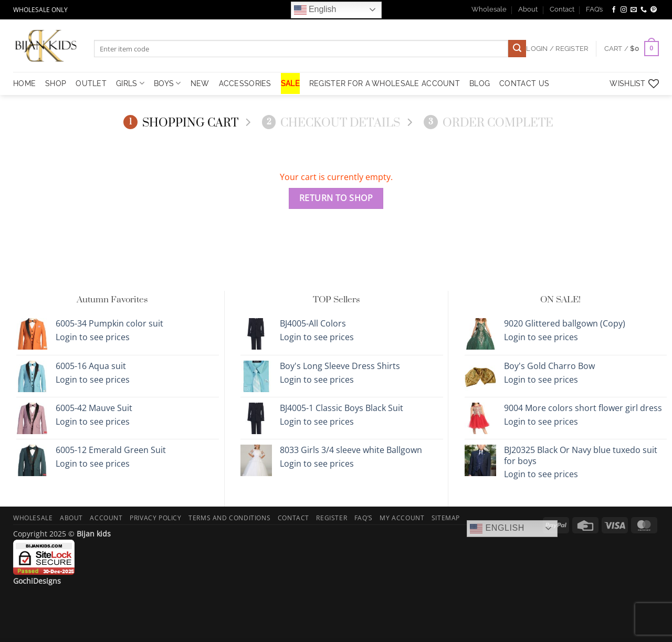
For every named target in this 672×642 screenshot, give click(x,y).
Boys (167, 83)
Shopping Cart (181, 123)
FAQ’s (594, 9)
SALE (290, 83)
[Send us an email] (634, 10)
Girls (130, 83)
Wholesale (489, 9)
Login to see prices (93, 337)
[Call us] (644, 10)
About (528, 9)
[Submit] (517, 49)
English (315, 10)
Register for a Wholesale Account (385, 83)
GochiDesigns (37, 581)
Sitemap (446, 518)
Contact (562, 9)
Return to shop (336, 198)
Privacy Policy (156, 518)
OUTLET (91, 83)
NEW (200, 83)
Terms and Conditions (229, 518)
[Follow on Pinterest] (654, 10)
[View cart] (632, 49)
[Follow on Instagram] (624, 10)
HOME (24, 83)
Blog (480, 83)
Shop (56, 83)
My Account (402, 518)
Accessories (245, 83)
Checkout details (331, 123)
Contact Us (524, 83)
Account (106, 518)
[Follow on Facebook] (614, 10)
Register (332, 518)
